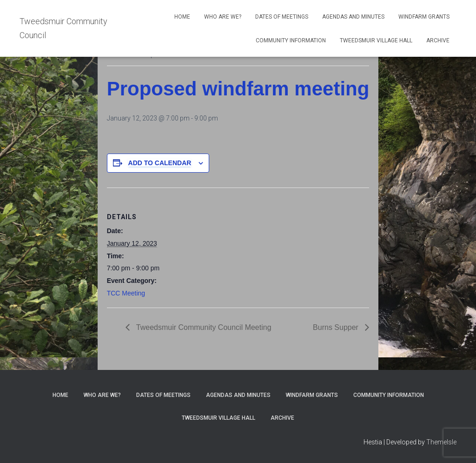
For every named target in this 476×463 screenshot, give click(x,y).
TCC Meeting (126, 293)
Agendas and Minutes (353, 17)
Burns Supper (337, 327)
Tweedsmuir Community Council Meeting (203, 327)
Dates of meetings (282, 17)
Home (182, 17)
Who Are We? (223, 17)
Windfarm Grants (424, 17)
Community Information (291, 40)
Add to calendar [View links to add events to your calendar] (160, 163)
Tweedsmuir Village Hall (376, 40)
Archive (438, 40)
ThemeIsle (441, 442)
